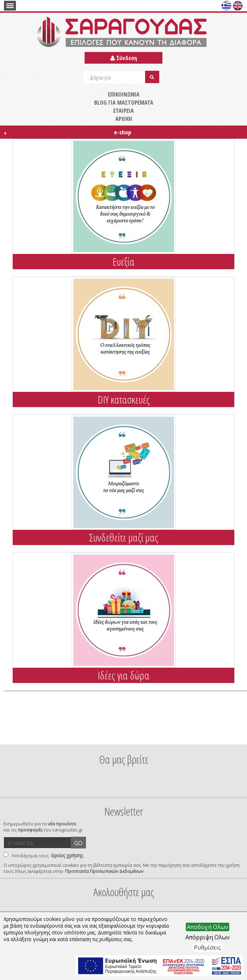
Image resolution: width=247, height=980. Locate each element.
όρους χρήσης (67, 855)
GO (78, 843)
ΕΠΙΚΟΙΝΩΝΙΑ (124, 94)
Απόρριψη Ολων (208, 937)
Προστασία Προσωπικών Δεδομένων (104, 871)
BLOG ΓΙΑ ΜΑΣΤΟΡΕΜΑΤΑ (124, 102)
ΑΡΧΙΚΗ (124, 119)
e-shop (67, 133)
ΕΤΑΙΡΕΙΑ (123, 111)
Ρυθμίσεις (208, 947)
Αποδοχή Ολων (208, 927)
